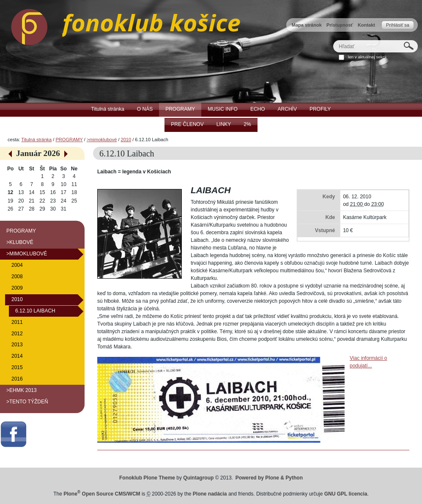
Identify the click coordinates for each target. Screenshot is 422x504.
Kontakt (366, 25)
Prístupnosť (340, 25)
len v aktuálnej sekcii (367, 57)
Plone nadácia (210, 494)
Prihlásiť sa (398, 25)
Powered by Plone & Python (269, 478)
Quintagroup (198, 478)
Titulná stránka (36, 140)
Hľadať (333, 40)
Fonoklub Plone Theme (147, 478)
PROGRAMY (69, 140)
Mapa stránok (307, 25)
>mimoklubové (102, 140)
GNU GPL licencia (346, 494)
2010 (126, 140)
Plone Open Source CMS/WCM (102, 494)
